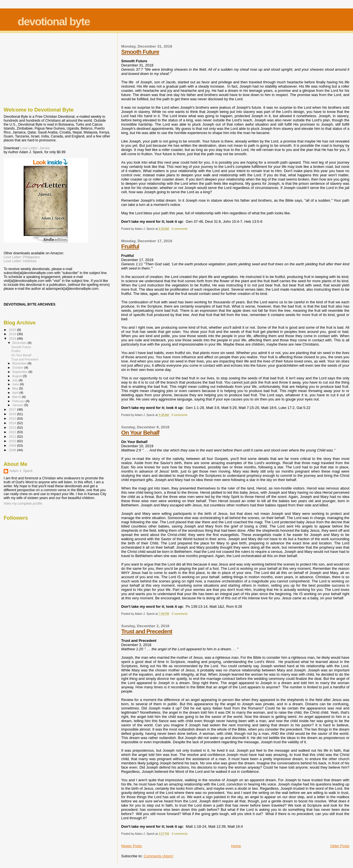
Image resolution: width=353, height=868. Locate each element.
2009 (13, 445)
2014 (13, 423)
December (20, 343)
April (16, 393)
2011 (13, 436)
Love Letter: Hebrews (20, 261)
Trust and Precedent (147, 631)
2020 (13, 330)
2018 (13, 338)
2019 (13, 334)
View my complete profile (23, 504)
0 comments (179, 229)
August (18, 376)
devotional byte (54, 22)
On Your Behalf (140, 432)
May (16, 388)
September (21, 372)
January (18, 405)
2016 (13, 414)
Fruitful (130, 246)
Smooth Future (140, 52)
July (16, 380)
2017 (13, 409)
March (17, 397)
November (20, 363)
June (16, 384)
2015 (13, 418)
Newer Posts (132, 846)
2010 (13, 441)
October (18, 368)
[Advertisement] (32, 68)
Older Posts (340, 846)
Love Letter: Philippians (22, 257)
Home (236, 846)
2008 (13, 450)
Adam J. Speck (21, 471)
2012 (13, 432)
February (19, 401)
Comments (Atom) (158, 856)
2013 (13, 427)
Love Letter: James (35, 148)
